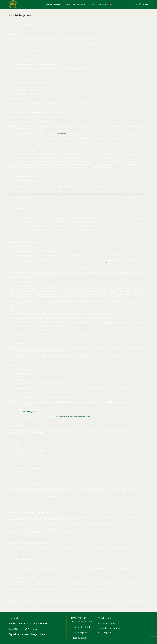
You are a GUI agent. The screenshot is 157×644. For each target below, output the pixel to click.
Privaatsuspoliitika (110, 623)
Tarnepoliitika (108, 632)
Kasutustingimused (110, 628)
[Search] (136, 4)
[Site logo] (13, 4)
